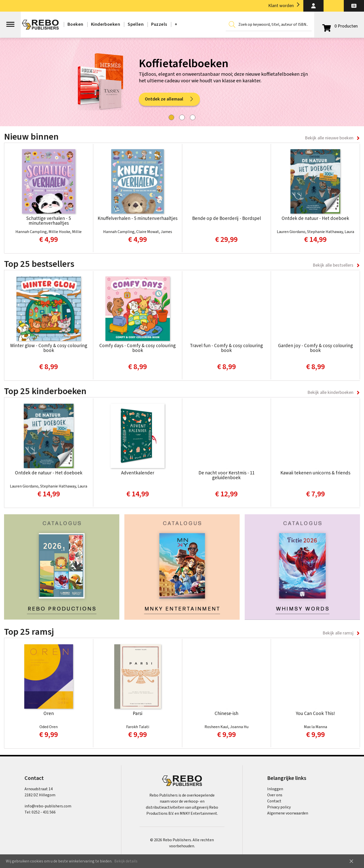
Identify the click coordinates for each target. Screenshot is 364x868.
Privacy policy (279, 807)
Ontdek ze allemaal (169, 100)
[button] (313, 6)
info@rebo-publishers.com (48, 806)
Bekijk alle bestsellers (333, 265)
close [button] (351, 861)
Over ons (275, 795)
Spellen (136, 24)
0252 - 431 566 (44, 812)
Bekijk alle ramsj (338, 633)
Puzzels (159, 24)
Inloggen (275, 789)
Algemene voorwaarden (288, 813)
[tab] (171, 117)
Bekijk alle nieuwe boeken (329, 138)
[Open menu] (10, 22)
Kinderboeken (106, 24)
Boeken (75, 24)
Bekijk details (126, 861)
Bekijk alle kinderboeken (330, 392)
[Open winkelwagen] (339, 26)
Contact (274, 801)
